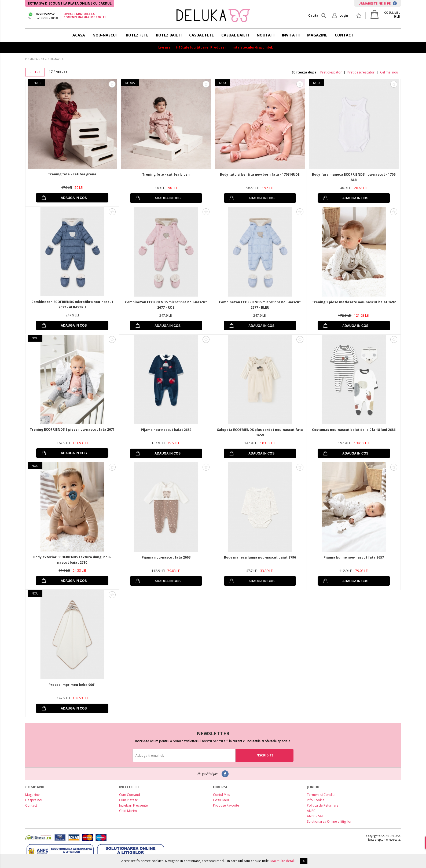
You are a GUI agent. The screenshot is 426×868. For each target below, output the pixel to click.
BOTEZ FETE (137, 35)
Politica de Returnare (323, 805)
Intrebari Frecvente (133, 805)
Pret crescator (331, 72)
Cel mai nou (389, 72)
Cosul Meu (221, 800)
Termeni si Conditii (321, 795)
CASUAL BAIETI (235, 35)
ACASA (79, 35)
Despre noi (34, 800)
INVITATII (291, 35)
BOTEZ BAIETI (169, 35)
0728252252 (45, 14)
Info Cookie (316, 800)
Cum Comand (130, 795)
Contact (31, 805)
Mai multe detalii (283, 861)
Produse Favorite (226, 805)
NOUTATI (266, 35)
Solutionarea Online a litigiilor (329, 821)
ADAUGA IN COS (74, 198)
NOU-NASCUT (105, 35)
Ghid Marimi (128, 811)
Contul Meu (222, 795)
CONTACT (344, 35)
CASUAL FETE (201, 35)
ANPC (311, 811)
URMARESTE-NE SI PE (378, 3)
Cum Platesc (128, 800)
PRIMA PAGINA (35, 59)
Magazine (32, 795)
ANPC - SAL (315, 816)
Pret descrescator (361, 72)
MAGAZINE (317, 35)
